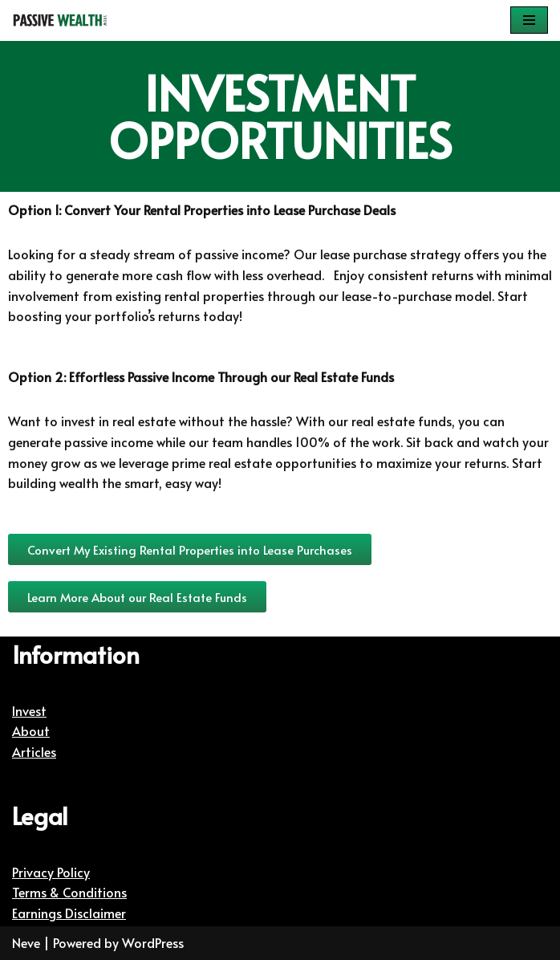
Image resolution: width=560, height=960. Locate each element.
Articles (34, 751)
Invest (29, 710)
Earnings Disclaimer (69, 913)
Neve (26, 942)
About (31, 730)
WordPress (153, 942)
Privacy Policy (51, 872)
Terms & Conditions (69, 892)
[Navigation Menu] (529, 20)
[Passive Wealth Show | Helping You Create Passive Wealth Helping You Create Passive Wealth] (60, 20)
